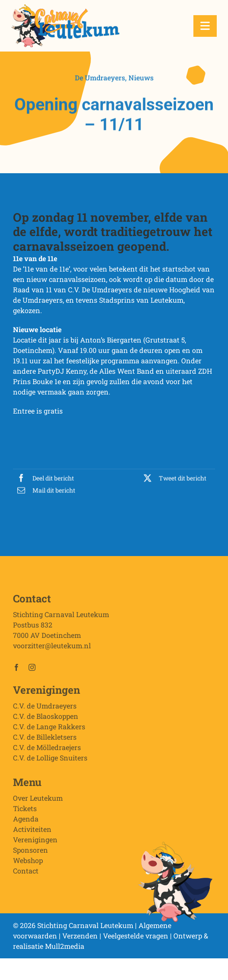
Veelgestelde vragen (136, 936)
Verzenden (80, 936)
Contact (26, 872)
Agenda (26, 820)
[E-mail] (44, 491)
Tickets (25, 810)
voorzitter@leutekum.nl (52, 647)
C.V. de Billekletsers (45, 738)
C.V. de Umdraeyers (45, 707)
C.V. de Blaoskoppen (46, 717)
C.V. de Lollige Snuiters (50, 759)
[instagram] (32, 669)
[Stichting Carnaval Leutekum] (65, 8)
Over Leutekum (38, 799)
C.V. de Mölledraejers (47, 749)
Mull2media (65, 946)
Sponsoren (31, 851)
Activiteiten (32, 830)
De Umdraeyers (100, 78)
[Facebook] (43, 479)
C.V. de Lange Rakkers (49, 728)
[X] (173, 479)
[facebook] (16, 669)
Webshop (28, 862)
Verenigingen (35, 841)
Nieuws (141, 78)
